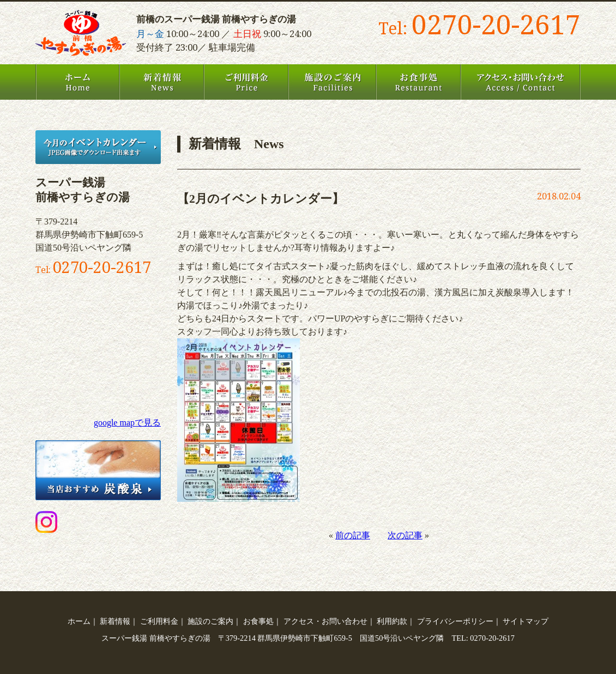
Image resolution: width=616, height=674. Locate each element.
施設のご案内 (332, 82)
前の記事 (353, 535)
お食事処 (418, 82)
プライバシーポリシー (455, 621)
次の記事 (405, 535)
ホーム (77, 82)
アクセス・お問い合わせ (521, 82)
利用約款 (392, 621)
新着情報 (162, 82)
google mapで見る (127, 423)
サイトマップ (526, 621)
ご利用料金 (246, 82)
